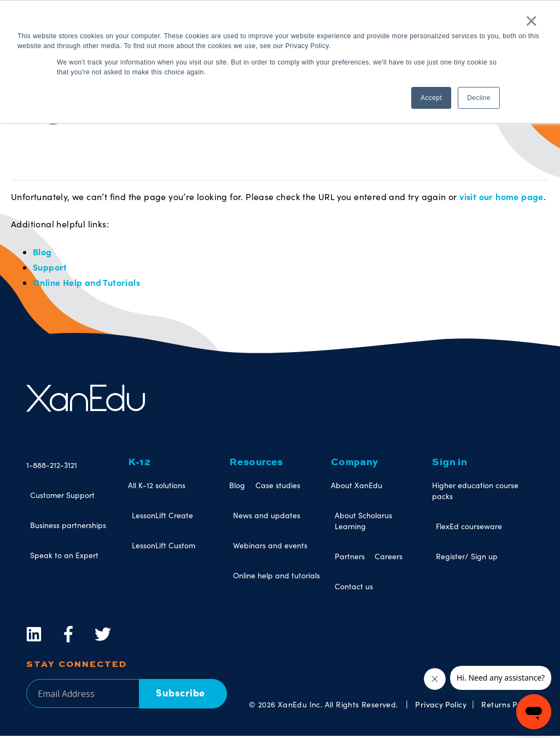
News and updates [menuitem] (267, 517)
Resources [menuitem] (256, 465)
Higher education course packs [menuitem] (475, 493)
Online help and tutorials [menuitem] (276, 578)
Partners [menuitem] (350, 558)
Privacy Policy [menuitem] (441, 706)
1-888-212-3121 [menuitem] (52, 467)
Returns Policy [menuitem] (507, 706)
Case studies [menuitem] (278, 487)
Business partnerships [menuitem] (68, 527)
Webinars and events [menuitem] (270, 547)
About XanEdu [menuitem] (357, 487)
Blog (42, 253)
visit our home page (501, 197)
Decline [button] (479, 98)
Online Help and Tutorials (86, 284)
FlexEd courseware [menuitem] (469, 528)
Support (50, 268)
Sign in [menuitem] (450, 465)
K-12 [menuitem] (139, 465)
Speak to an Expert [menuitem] (64, 557)
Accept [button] (431, 98)
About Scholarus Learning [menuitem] (363, 523)
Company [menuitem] (355, 465)
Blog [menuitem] (237, 487)
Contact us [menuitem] (354, 588)
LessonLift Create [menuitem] (162, 517)
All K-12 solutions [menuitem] (157, 487)
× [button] (532, 21)
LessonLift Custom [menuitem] (164, 547)
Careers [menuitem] (389, 558)
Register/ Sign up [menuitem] (467, 558)
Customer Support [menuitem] (62, 497)
